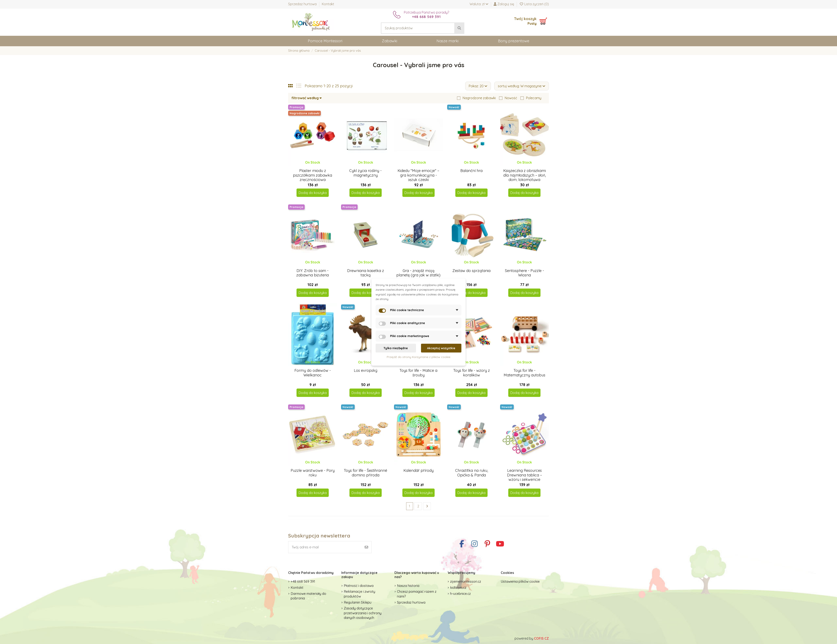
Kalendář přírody (418, 470)
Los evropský (366, 370)
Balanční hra (471, 171)
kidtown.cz (458, 588)
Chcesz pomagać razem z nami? (417, 594)
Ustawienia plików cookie (520, 581)
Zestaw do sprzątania (471, 271)
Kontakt (328, 4)
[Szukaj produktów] (459, 28)
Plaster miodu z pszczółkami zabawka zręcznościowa (313, 175)
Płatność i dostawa (359, 586)
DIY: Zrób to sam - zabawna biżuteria (313, 273)
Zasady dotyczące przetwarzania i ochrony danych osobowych (363, 613)
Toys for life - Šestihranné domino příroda (365, 473)
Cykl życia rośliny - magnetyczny (365, 173)
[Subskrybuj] (366, 547)
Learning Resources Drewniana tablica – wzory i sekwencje (524, 475)
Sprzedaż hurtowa (303, 4)
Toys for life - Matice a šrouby (418, 373)
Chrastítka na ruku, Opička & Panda (472, 473)
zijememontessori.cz (466, 581)
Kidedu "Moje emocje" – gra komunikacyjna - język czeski (418, 175)
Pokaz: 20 (478, 86)
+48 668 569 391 (303, 581)
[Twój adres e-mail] (325, 547)
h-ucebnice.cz (460, 594)
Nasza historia (408, 586)
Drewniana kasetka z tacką (366, 273)
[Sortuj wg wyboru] (522, 86)
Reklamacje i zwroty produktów (359, 594)
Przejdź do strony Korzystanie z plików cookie (418, 357)
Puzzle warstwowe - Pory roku (313, 473)
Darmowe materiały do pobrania (308, 596)
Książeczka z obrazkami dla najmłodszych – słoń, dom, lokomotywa (524, 175)
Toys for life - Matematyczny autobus (524, 373)
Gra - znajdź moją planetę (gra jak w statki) (418, 273)
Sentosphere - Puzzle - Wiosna (524, 273)
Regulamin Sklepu (358, 602)
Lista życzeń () (534, 4)
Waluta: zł (479, 4)
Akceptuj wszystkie (441, 348)
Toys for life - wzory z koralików (472, 373)
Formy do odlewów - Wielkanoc (313, 373)
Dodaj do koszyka (313, 193)
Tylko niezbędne (396, 348)
